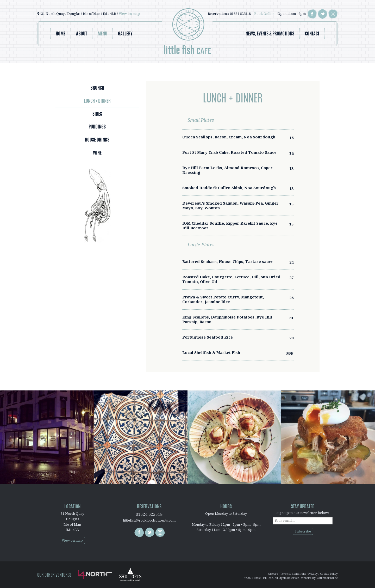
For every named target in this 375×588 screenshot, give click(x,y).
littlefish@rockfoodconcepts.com (149, 520)
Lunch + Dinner (97, 101)
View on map (129, 14)
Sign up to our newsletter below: (303, 513)
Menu (102, 33)
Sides (97, 114)
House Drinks (97, 139)
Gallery (125, 33)
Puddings (97, 126)
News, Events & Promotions (270, 33)
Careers (273, 574)
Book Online (264, 14)
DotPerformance (327, 578)
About (82, 33)
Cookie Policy (329, 574)
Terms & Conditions (293, 574)
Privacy (313, 574)
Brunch (97, 88)
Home (61, 33)
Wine (97, 152)
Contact (312, 33)
